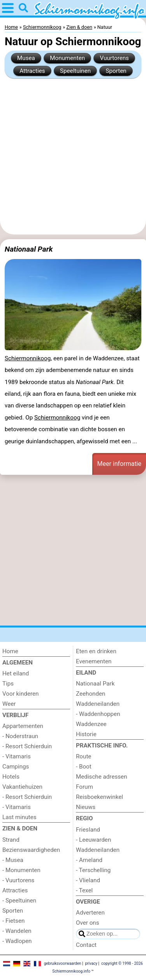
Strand (11, 840)
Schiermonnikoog (28, 358)
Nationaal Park (29, 249)
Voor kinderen (20, 694)
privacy (91, 963)
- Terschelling (93, 870)
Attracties (32, 71)
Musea (26, 58)
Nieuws (86, 807)
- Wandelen (17, 931)
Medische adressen (102, 777)
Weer (9, 704)
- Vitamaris (17, 756)
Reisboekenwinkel (99, 797)
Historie (86, 734)
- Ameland (89, 860)
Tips (8, 684)
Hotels (11, 777)
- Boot (84, 767)
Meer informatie (119, 464)
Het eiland (16, 673)
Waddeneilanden (98, 704)
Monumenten (67, 58)
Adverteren (90, 913)
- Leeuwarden (93, 840)
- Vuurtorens (18, 880)
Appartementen (23, 726)
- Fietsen (13, 921)
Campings (16, 767)
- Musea (13, 860)
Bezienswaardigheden (31, 850)
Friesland (88, 830)
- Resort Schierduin (27, 746)
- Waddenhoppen (98, 714)
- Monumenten (21, 870)
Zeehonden (91, 694)
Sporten (116, 71)
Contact (86, 945)
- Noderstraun (20, 736)
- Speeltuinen (19, 901)
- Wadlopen (17, 941)
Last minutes (19, 817)
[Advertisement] (73, 156)
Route (84, 756)
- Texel (84, 890)
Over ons (88, 923)
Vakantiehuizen (22, 787)
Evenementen (94, 661)
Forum (84, 787)
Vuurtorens (114, 58)
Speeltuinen (75, 71)
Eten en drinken (96, 651)
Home (10, 651)
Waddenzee (91, 724)
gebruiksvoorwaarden (63, 963)
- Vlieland (88, 880)
